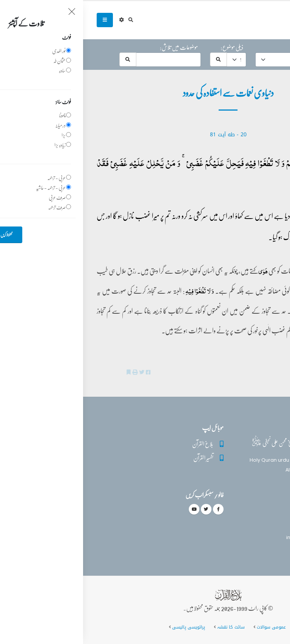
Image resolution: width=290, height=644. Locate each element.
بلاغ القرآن (120, 444)
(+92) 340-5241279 (243, 524)
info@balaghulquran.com (235, 537)
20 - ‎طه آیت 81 (145, 135)
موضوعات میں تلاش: (96, 47)
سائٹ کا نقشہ (148, 627)
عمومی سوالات (188, 627)
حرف (268, 47)
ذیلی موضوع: (149, 47)
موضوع (222, 47)
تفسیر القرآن (120, 458)
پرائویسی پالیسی (106, 627)
